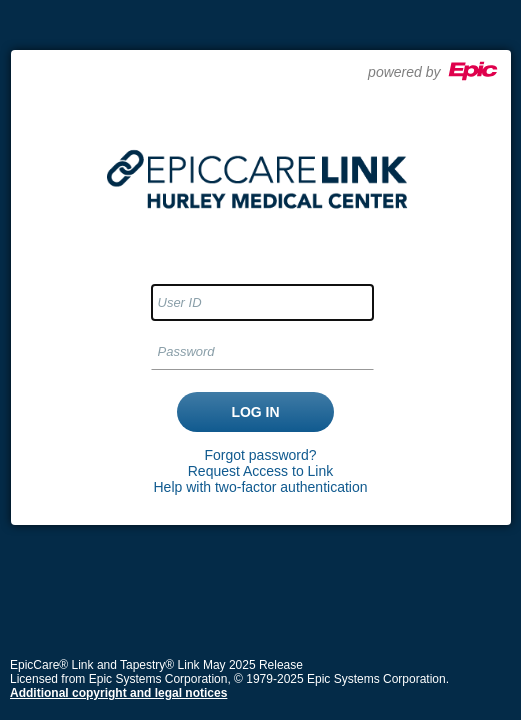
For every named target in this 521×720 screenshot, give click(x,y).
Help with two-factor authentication (261, 487)
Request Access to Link (261, 471)
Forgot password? (260, 455)
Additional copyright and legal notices (118, 693)
